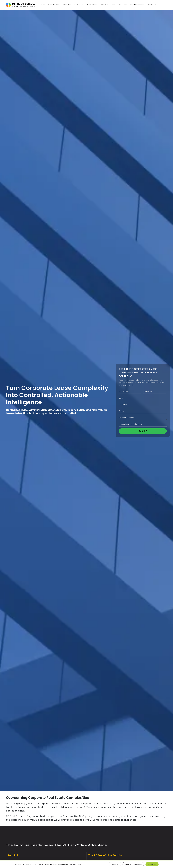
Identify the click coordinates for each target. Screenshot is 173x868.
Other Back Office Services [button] (73, 5)
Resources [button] (123, 5)
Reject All (115, 864)
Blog (113, 5)
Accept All (152, 864)
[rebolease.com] (21, 5)
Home (43, 5)
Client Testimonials (137, 5)
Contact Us (152, 5)
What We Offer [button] (54, 5)
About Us (105, 5)
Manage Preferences (133, 864)
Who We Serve (92, 5)
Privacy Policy (76, 864)
